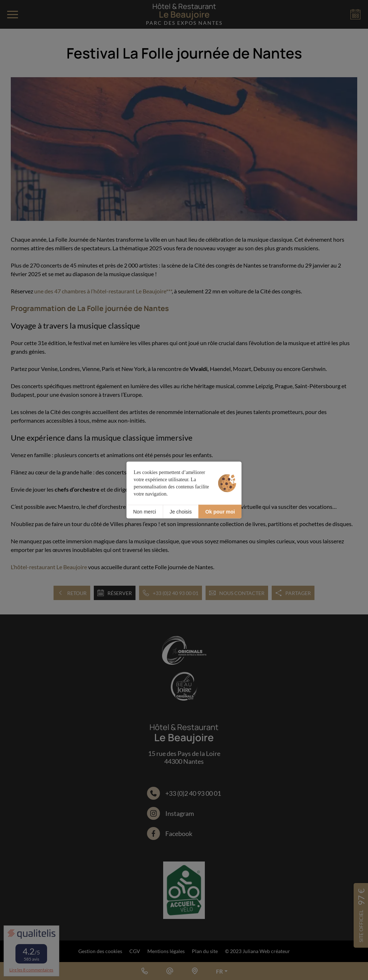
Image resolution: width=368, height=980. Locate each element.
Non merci (144, 511)
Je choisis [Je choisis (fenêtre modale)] (181, 511)
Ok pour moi (220, 511)
